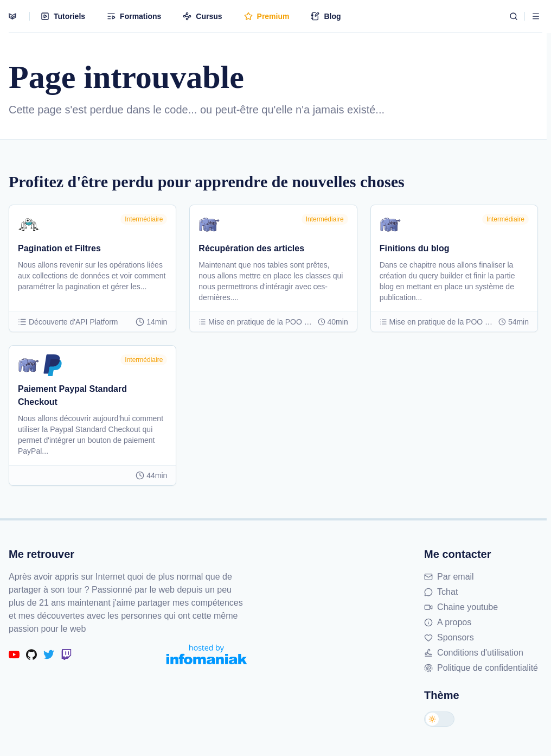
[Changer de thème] (439, 719)
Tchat (441, 592)
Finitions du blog (415, 248)
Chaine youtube (461, 607)
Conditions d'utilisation (474, 653)
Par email (449, 577)
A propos (448, 622)
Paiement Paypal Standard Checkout (72, 395)
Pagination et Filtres (59, 248)
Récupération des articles (251, 248)
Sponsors (449, 637)
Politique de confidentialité (481, 668)
